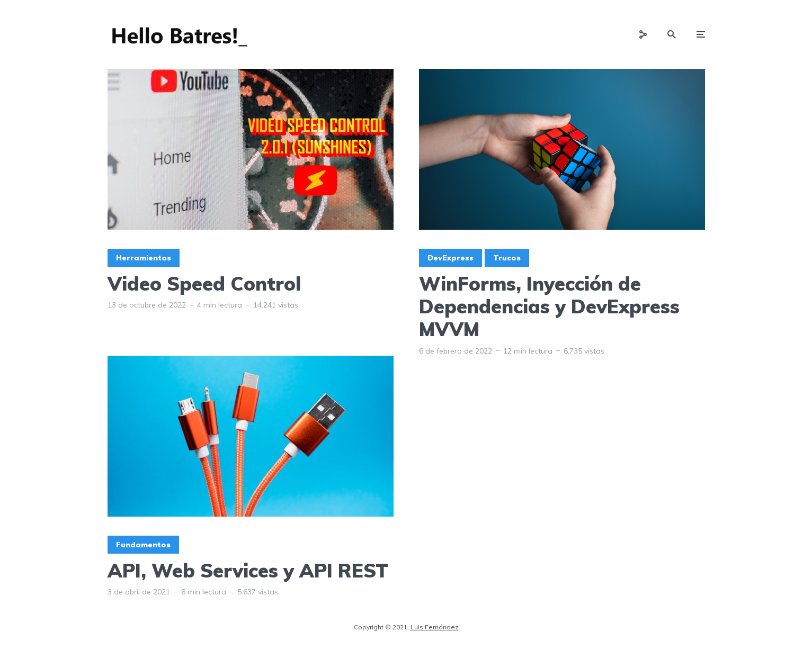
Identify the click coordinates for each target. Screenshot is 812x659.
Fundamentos (143, 545)
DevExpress (450, 258)
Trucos (507, 258)
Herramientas (144, 258)
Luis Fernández (435, 627)
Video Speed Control (204, 283)
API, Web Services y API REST (248, 570)
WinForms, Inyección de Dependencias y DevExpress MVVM (549, 306)
